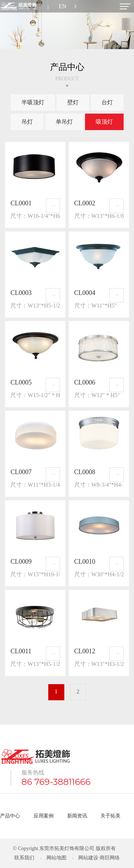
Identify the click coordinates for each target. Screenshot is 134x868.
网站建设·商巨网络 (99, 858)
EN (62, 6)
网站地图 (56, 858)
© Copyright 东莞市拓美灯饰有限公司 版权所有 (64, 848)
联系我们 (24, 858)
